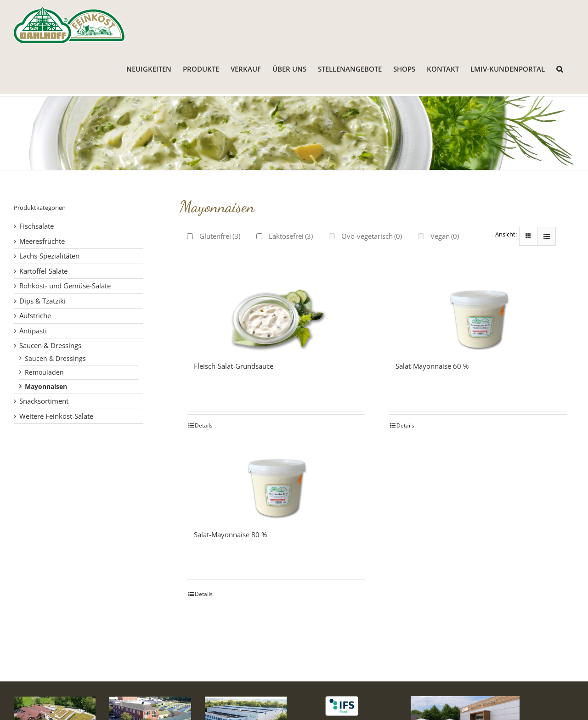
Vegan (445, 236)
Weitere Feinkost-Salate (56, 416)
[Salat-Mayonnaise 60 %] (478, 315)
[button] (560, 68)
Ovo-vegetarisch (372, 236)
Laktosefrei (291, 236)
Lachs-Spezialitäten (49, 256)
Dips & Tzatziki (42, 301)
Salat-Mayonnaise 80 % (230, 534)
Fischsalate (37, 226)
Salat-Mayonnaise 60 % (432, 366)
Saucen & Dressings (50, 345)
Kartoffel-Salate (43, 271)
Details (204, 425)
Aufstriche (35, 315)
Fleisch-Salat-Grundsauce (234, 366)
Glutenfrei (220, 236)
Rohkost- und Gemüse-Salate (65, 286)
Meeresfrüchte (42, 241)
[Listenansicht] (546, 236)
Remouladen (44, 372)
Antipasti (33, 331)
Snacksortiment (44, 401)
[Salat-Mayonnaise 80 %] (276, 484)
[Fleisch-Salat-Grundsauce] (276, 315)
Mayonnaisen (46, 386)
